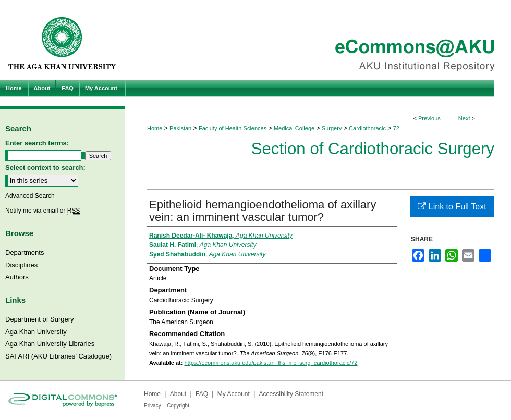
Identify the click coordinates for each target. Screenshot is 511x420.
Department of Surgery (40, 319)
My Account (234, 394)
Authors (17, 277)
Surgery (332, 128)
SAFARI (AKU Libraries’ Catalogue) (58, 356)
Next (464, 118)
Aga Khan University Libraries (50, 344)
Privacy (153, 406)
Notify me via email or (42, 211)
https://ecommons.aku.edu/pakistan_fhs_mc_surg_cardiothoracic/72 (271, 363)
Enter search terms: (37, 143)
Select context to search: (45, 168)
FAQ (202, 394)
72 (396, 128)
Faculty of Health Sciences (233, 128)
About (178, 394)
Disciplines (21, 265)
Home (155, 128)
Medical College (294, 128)
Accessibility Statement (291, 394)
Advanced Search (30, 196)
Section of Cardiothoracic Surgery (373, 149)
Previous (429, 118)
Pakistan (180, 128)
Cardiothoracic (367, 128)
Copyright (178, 406)
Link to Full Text (452, 207)
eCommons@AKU (318, 40)
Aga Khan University (36, 332)
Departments (25, 252)
